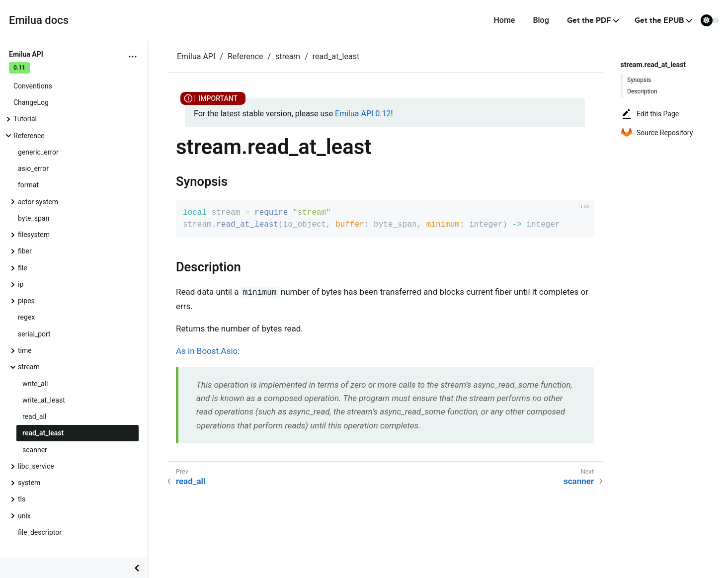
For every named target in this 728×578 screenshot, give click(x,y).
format (28, 185)
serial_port (34, 334)
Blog (541, 20)
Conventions (33, 86)
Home (504, 20)
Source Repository (657, 133)
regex (26, 317)
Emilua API (196, 56)
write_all (35, 384)
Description (642, 91)
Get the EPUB (659, 20)
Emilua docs (39, 20)
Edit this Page (650, 114)
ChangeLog (31, 102)
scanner (35, 450)
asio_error (33, 168)
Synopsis (639, 80)
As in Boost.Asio (207, 351)
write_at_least (44, 400)
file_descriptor (40, 532)
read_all (34, 416)
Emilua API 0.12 (363, 114)
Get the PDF (589, 20)
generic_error (38, 152)
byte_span (34, 218)
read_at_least (43, 433)
